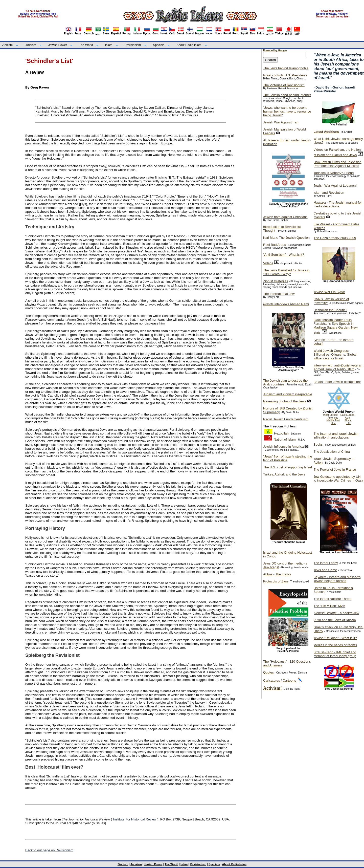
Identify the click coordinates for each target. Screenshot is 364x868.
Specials (159, 45)
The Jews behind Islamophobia (286, 68)
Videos (268, 263)
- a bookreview (336, 613)
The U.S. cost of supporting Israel (288, 467)
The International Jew (279, 294)
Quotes (268, 672)
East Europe (347, 415)
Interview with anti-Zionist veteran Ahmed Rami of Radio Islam (338, 367)
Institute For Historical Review (135, 819)
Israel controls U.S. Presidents (285, 75)
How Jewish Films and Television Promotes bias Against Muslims (337, 164)
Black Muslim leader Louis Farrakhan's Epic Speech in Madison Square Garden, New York (336, 326)
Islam (109, 45)
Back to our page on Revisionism (49, 850)
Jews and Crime (325, 570)
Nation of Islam (285, 439)
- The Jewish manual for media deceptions (338, 204)
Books (318, 444)
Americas (333, 418)
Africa (348, 420)
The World (86, 45)
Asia (347, 418)
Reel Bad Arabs (275, 245)
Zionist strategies (276, 281)
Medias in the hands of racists (335, 645)
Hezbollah (281, 433)
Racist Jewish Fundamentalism (286, 419)
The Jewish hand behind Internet (287, 95)
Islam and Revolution (329, 193)
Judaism (30, 45)
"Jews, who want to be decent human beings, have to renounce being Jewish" (287, 111)
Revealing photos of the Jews (285, 401)
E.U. (348, 423)
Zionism (7, 45)
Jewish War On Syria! (329, 292)
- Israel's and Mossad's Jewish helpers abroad (337, 579)
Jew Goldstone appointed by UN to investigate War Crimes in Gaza (338, 479)
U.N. (333, 423)
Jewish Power (58, 45)
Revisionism (133, 45)
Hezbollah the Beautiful (330, 310)
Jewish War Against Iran (281, 122)
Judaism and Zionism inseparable (288, 394)
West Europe (330, 415)
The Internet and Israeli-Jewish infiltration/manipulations (336, 436)
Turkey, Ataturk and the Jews (284, 474)
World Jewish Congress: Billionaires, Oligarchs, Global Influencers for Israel (335, 354)
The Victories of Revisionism (284, 85)
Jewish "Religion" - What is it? (335, 638)
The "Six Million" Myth (329, 606)
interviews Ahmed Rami (286, 304)
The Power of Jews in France (335, 470)
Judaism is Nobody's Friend (334, 173)
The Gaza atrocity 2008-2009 (335, 238)
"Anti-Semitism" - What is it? (284, 255)
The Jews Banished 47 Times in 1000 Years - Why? (286, 272)
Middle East (333, 420)
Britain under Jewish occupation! (337, 382)
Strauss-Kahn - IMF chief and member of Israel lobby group (335, 654)
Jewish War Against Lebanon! (335, 186)
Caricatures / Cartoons (280, 680)
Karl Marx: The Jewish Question (286, 238)
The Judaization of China (332, 452)
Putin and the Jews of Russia (335, 620)
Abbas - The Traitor (277, 574)
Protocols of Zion (276, 581)
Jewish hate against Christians (285, 217)
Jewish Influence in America (283, 447)
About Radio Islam (189, 45)
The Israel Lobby (326, 563)
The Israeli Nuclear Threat (332, 599)
